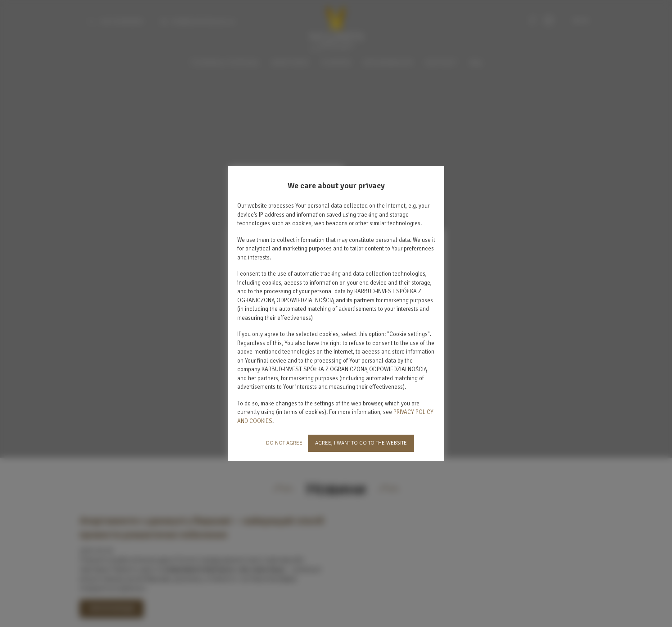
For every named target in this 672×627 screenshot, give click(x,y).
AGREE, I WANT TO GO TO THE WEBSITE (361, 443)
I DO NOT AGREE (283, 443)
